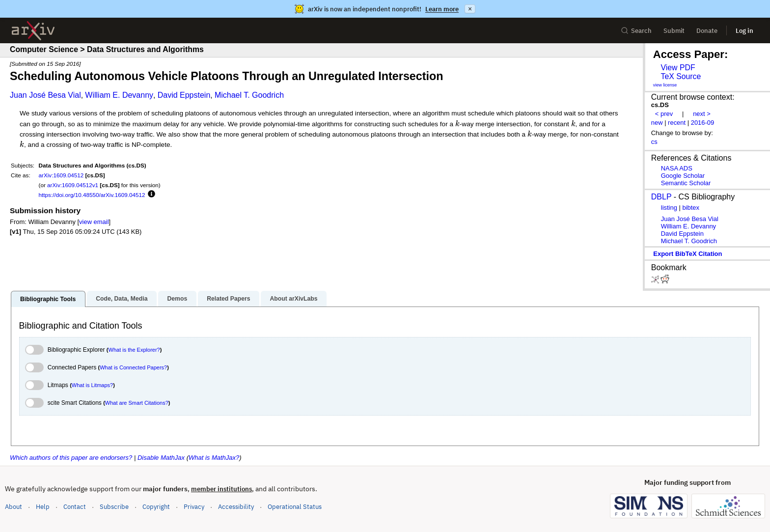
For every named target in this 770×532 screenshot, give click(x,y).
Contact (75, 507)
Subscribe (114, 507)
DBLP (661, 197)
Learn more (442, 9)
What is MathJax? (214, 458)
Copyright (156, 507)
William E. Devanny (119, 95)
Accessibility (236, 507)
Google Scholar (683, 176)
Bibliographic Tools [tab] (48, 299)
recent (677, 123)
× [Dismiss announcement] (470, 9)
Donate (707, 31)
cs (654, 142)
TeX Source (681, 76)
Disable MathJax (161, 458)
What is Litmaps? (92, 385)
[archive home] (33, 31)
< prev (664, 114)
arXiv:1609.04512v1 (73, 185)
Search (636, 31)
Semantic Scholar (686, 183)
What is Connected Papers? (133, 367)
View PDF (678, 68)
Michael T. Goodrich (249, 95)
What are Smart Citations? (137, 403)
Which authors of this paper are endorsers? (71, 458)
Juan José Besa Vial (45, 95)
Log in (744, 31)
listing (669, 208)
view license (665, 85)
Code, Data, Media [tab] (122, 299)
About (14, 507)
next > (702, 114)
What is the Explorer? (134, 350)
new (657, 123)
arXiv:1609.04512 (61, 175)
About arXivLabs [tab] (293, 299)
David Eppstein (184, 95)
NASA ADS (677, 168)
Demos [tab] (177, 299)
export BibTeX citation (687, 254)
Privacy (194, 507)
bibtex (691, 208)
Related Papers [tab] (228, 299)
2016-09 (703, 123)
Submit (674, 31)
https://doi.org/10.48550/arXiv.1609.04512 (92, 195)
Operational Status (295, 506)
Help (43, 507)
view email (94, 222)
